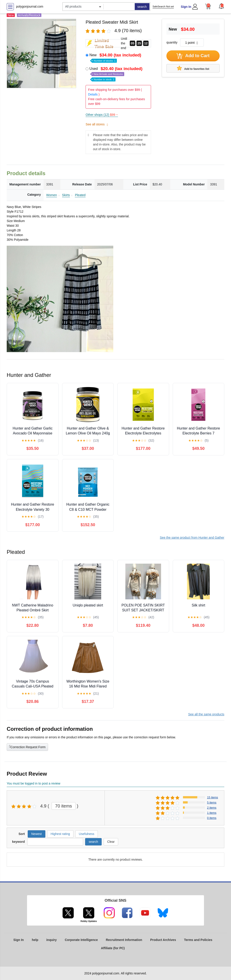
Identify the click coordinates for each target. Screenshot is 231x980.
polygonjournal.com (30, 6)
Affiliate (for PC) (113, 948)
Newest (37, 834)
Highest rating (60, 834)
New (116, 57)
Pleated (80, 195)
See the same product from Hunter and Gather (192, 538)
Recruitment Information (124, 940)
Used (116, 74)
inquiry (51, 940)
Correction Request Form (27, 747)
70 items (64, 806)
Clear (111, 842)
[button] (221, 6)
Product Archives (163, 940)
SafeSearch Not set (163, 6)
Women (52, 195)
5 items (212, 802)
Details (93, 94)
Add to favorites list (193, 68)
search (142, 7)
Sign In (186, 7)
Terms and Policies (198, 940)
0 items (212, 818)
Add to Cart (193, 56)
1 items (212, 813)
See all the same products (206, 714)
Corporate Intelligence (81, 940)
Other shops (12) (102, 115)
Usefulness (87, 834)
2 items (212, 808)
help (35, 940)
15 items (213, 797)
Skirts (66, 195)
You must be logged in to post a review (34, 783)
